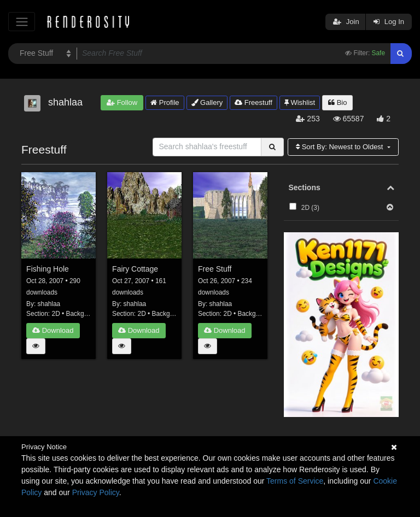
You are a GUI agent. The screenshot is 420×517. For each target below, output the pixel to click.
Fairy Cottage (135, 269)
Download (53, 330)
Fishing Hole (48, 269)
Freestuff (253, 102)
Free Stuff (215, 269)
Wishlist (300, 102)
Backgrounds (85, 314)
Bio (337, 102)
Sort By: (340, 147)
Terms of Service (295, 481)
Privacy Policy (96, 492)
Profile (165, 102)
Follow (122, 102)
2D (56, 314)
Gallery (207, 102)
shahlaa (49, 304)
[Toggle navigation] (22, 22)
